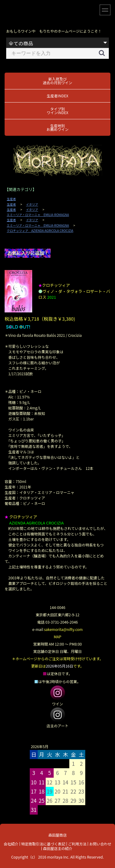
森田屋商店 (57, 835)
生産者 (11, 199)
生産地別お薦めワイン (57, 127)
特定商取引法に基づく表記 (43, 844)
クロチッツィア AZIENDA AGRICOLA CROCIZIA (40, 231)
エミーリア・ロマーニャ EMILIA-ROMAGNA (38, 215)
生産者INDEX (57, 96)
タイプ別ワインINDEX (57, 111)
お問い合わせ (100, 844)
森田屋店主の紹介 (58, 848)
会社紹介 (11, 844)
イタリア (32, 204)
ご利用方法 (77, 844)
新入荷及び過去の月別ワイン (57, 81)
